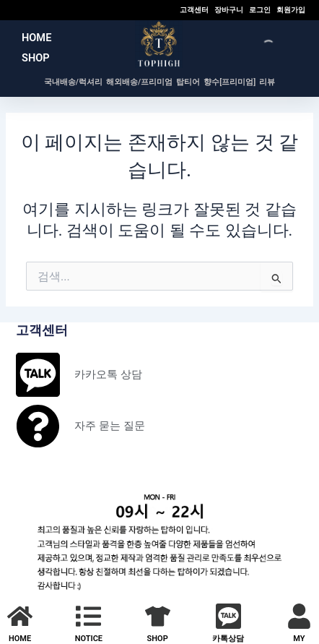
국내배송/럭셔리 (73, 82)
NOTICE (89, 639)
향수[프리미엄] (230, 82)
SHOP (36, 58)
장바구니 (229, 10)
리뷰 (267, 82)
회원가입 (291, 10)
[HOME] (20, 616)
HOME (36, 38)
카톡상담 (228, 639)
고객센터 (194, 10)
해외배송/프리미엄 (139, 82)
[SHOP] (158, 616)
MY (299, 639)
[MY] (299, 616)
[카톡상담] (228, 616)
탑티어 (188, 82)
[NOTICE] (88, 616)
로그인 (260, 10)
